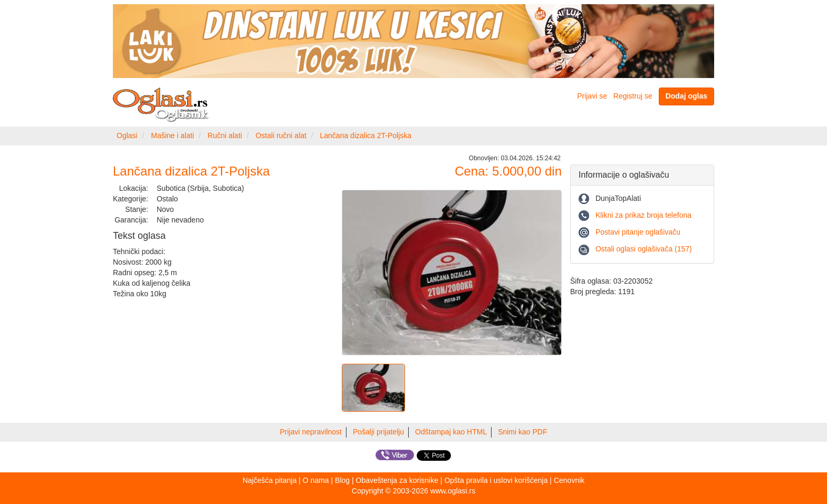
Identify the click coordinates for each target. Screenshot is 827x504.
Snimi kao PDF (522, 432)
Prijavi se (592, 96)
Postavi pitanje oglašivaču (638, 232)
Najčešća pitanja (270, 480)
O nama (316, 480)
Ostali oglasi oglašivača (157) (644, 249)
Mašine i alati (172, 135)
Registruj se (633, 96)
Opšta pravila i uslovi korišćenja (496, 480)
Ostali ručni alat (281, 135)
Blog (342, 480)
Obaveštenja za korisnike (397, 480)
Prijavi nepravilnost (311, 432)
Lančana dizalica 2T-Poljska (366, 135)
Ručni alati (225, 135)
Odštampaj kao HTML (451, 432)
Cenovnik (569, 480)
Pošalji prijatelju (378, 432)
